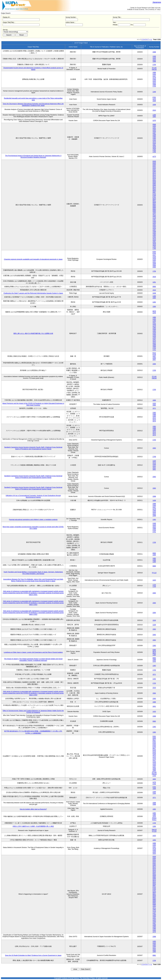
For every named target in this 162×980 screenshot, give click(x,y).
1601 (154, 469)
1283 (154, 941)
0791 (154, 197)
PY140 (154, 68)
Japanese (157, 2)
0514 (154, 175)
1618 (154, 277)
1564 (154, 593)
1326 (154, 464)
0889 (154, 208)
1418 (154, 257)
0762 (154, 97)
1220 (154, 461)
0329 (154, 163)
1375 (154, 121)
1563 (154, 448)
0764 (154, 253)
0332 (154, 168)
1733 (154, 585)
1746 (154, 823)
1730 (154, 65)
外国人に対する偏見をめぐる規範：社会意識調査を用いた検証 (33, 826)
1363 (154, 413)
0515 (154, 177)
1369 (154, 416)
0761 (154, 742)
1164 (154, 74)
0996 (154, 211)
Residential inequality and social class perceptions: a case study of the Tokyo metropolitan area (33, 99)
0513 (154, 173)
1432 (154, 140)
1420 (154, 260)
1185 (154, 655)
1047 (154, 356)
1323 (154, 403)
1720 (154, 683)
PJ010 (154, 818)
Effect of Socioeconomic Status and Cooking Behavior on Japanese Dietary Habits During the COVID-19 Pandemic (33, 712)
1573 (154, 419)
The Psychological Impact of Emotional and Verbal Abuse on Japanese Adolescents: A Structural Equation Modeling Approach (33, 157)
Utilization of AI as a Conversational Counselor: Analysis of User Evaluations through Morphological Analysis (33, 496)
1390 (154, 138)
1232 (154, 661)
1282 (154, 302)
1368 (154, 414)
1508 (154, 101)
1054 (154, 213)
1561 (154, 145)
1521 (154, 468)
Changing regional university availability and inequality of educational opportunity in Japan (33, 259)
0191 (154, 736)
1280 (154, 328)
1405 (154, 555)
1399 (154, 115)
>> (151, 40)
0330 (154, 165)
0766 (154, 196)
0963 (154, 209)
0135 (154, 754)
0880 (154, 206)
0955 (154, 658)
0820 (154, 199)
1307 (154, 133)
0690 (154, 553)
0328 (154, 161)
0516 (154, 178)
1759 (154, 271)
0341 (154, 170)
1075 (154, 755)
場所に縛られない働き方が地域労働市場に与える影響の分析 (33, 333)
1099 (154, 660)
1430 (154, 334)
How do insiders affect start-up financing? (33, 809)
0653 (154, 190)
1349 (154, 56)
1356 (154, 826)
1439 (154, 336)
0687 (154, 192)
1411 (154, 948)
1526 (154, 620)
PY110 (154, 573)
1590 (154, 307)
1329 (154, 625)
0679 (154, 311)
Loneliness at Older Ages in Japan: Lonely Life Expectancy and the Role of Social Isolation (33, 652)
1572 (154, 418)
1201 (154, 128)
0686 (154, 287)
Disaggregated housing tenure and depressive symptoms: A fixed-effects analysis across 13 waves (33, 69)
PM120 (154, 830)
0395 (154, 650)
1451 (154, 282)
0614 (154, 187)
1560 (154, 405)
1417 (154, 255)
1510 (154, 110)
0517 (154, 740)
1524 (154, 343)
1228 (154, 324)
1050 (154, 358)
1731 (154, 350)
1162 (154, 679)
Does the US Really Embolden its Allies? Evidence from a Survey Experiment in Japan (33, 955)
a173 (154, 157)
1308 (154, 135)
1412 (154, 466)
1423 (154, 580)
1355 (154, 136)
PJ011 (154, 820)
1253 (154, 130)
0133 (154, 750)
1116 (154, 218)
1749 (154, 457)
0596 (154, 124)
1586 (154, 702)
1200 (154, 126)
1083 (154, 809)
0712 (154, 353)
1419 (154, 258)
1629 (154, 148)
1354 (154, 793)
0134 (154, 752)
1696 (154, 400)
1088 (154, 72)
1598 (154, 52)
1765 (154, 150)
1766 (154, 152)
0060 (154, 721)
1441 (154, 340)
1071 (154, 214)
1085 (154, 216)
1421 (154, 262)
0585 (154, 184)
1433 (154, 712)
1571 (154, 408)
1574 (154, 421)
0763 (154, 252)
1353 (154, 945)
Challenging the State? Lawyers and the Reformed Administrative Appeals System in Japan (33, 293)
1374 (154, 99)
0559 (154, 182)
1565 (154, 117)
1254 (154, 131)
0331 (154, 166)
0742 (154, 194)
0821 (154, 201)
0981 (154, 955)
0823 (154, 653)
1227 (154, 76)
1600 (154, 779)
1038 (154, 293)
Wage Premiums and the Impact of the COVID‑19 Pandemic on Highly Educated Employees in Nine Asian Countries (33, 404)
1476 (154, 313)
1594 (154, 265)
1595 (154, 267)
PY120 (154, 831)
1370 (154, 816)
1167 (154, 220)
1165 (154, 321)
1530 (154, 143)
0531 (154, 180)
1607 (154, 360)
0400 (154, 738)
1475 (154, 142)
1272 (154, 463)
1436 (154, 500)
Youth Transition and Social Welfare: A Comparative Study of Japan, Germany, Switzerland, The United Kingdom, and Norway (33, 573)
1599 (154, 346)
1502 (154, 950)
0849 (154, 202)
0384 (154, 172)
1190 (154, 221)
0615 (154, 189)
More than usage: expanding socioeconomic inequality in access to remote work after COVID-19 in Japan (33, 528)
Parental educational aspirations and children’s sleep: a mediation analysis (33, 520)
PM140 (154, 70)
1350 (154, 331)
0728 (154, 354)
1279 (154, 78)
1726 (154, 961)
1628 (154, 147)
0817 (154, 748)
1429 (154, 58)
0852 (154, 204)
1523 (154, 60)
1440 (154, 338)
